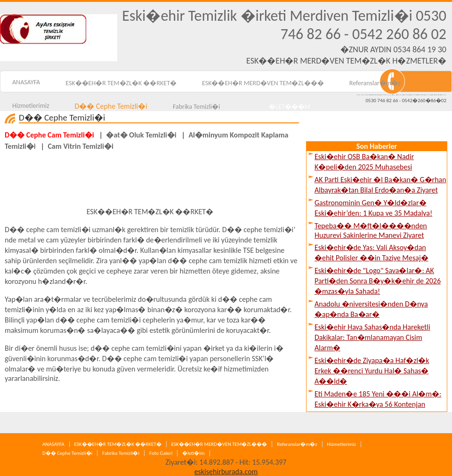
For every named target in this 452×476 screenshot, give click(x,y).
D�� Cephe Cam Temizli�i (49, 135)
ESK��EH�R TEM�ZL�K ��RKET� (121, 83)
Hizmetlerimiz (342, 444)
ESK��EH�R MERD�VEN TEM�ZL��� (263, 83)
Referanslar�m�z (375, 83)
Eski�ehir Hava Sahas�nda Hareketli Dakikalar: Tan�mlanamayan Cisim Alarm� (372, 337)
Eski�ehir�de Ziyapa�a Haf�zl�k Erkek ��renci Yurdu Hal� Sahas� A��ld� (372, 371)
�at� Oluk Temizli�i (141, 135)
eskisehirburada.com (226, 472)
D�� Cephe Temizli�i (67, 453)
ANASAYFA (53, 444)
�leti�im (193, 453)
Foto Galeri (161, 453)
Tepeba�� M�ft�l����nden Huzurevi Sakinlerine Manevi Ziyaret (371, 230)
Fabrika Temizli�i (121, 453)
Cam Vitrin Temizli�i (80, 146)
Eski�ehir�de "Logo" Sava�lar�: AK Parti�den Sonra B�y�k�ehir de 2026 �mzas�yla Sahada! (378, 281)
